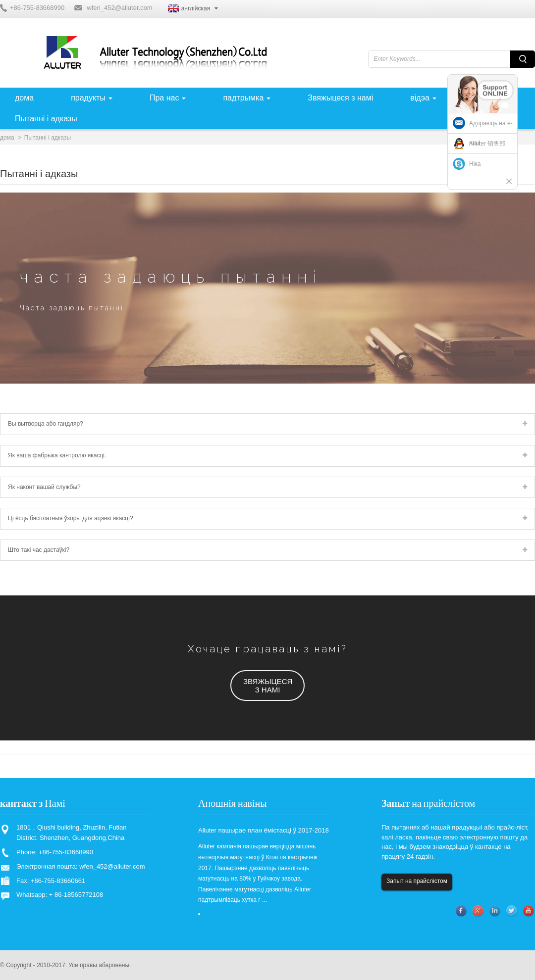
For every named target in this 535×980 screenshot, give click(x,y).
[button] (267, 686)
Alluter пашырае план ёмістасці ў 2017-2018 (264, 830)
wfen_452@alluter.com (119, 8)
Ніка (475, 164)
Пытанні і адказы (48, 138)
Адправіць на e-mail (491, 133)
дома (7, 138)
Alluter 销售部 (487, 144)
